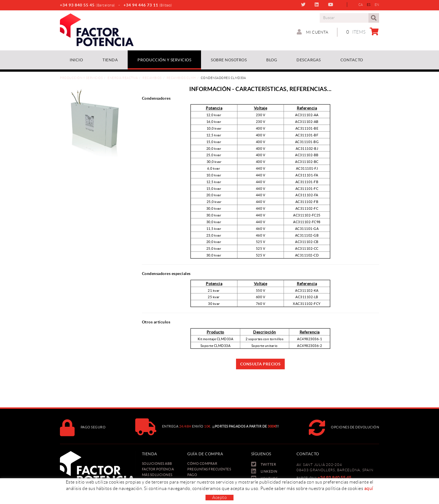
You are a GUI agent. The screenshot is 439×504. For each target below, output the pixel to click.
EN (377, 5)
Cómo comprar (202, 464)
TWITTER (304, 4)
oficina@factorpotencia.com (321, 495)
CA (361, 5)
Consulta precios (260, 364)
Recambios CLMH (181, 78)
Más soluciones (157, 475)
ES (369, 5)
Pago (192, 475)
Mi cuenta (313, 32)
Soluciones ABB (157, 464)
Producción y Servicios (81, 78)
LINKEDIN (317, 4)
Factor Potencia (158, 469)
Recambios (152, 78)
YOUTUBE (331, 4)
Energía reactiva (123, 78)
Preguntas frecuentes (209, 469)
